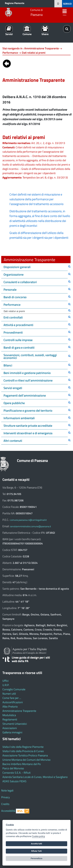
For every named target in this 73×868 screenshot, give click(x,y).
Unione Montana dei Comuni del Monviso (26, 760)
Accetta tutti (37, 844)
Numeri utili (9, 694)
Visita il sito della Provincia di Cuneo (23, 751)
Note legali (7, 790)
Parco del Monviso (13, 768)
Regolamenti (10, 719)
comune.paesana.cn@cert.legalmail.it (28, 520)
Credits (5, 804)
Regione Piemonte (15, 3)
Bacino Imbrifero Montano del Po (22, 764)
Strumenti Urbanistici (15, 724)
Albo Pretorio (10, 707)
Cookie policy (38, 836)
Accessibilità (8, 811)
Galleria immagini (12, 732)
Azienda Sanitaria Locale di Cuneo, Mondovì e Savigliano (35, 777)
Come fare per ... (12, 698)
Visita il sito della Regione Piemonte (23, 747)
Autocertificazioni (13, 702)
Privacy (5, 797)
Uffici (5, 681)
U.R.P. (6, 685)
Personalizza (36, 858)
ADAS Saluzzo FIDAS (14, 781)
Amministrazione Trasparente (19, 711)
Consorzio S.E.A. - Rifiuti (16, 773)
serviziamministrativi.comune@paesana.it (30, 526)
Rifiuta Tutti (36, 851)
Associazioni (10, 728)
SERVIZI (67, 4)
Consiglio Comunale (14, 689)
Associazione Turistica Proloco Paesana (25, 755)
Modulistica (9, 715)
